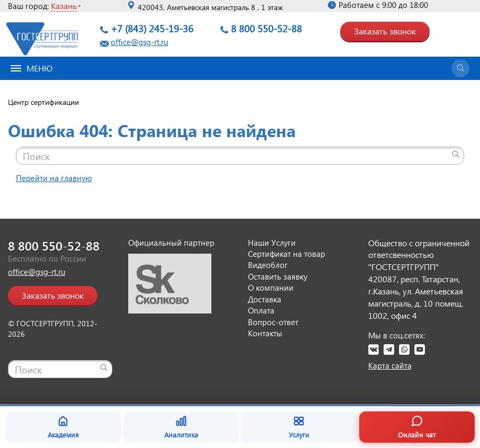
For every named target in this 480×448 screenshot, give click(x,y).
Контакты (265, 333)
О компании (271, 288)
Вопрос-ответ (273, 322)
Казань (64, 6)
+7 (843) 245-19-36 (152, 28)
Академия (63, 427)
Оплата (261, 310)
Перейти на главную (54, 178)
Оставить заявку (278, 276)
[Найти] (456, 154)
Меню (32, 68)
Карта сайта (390, 365)
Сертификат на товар (287, 254)
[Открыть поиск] (460, 68)
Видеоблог (268, 265)
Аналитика (181, 427)
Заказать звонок (385, 31)
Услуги (299, 427)
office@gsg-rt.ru (139, 42)
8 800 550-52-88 (266, 28)
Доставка (265, 299)
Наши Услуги (272, 243)
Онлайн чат (417, 427)
